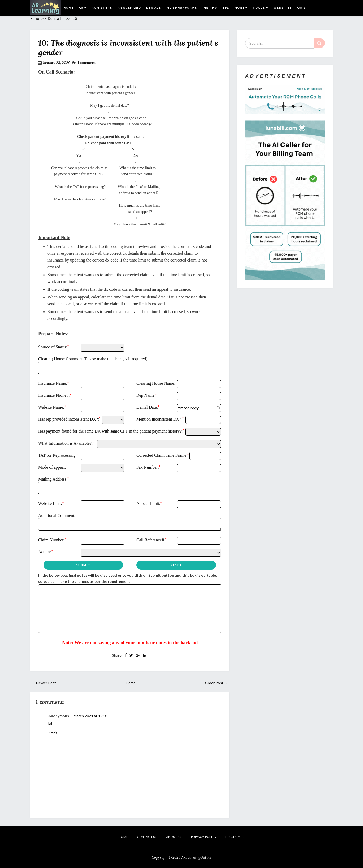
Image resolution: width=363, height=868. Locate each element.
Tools (260, 8)
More (241, 8)
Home (68, 8)
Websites (283, 8)
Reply (53, 732)
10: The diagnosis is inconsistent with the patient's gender (128, 48)
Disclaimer (235, 837)
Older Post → (217, 683)
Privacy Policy (204, 837)
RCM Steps (102, 8)
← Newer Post (44, 683)
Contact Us (147, 837)
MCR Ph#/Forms (182, 8)
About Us (174, 837)
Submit (83, 565)
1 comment (87, 63)
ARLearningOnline (196, 858)
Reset (176, 565)
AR (83, 8)
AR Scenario (129, 8)
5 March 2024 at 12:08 (89, 716)
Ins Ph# (210, 8)
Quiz (302, 8)
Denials (154, 8)
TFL (226, 8)
